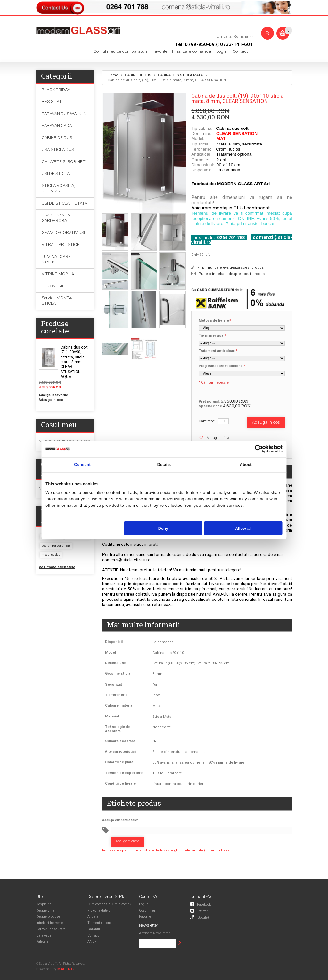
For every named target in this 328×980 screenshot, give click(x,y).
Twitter (199, 911)
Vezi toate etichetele (57, 567)
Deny (163, 528)
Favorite (160, 51)
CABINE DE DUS (138, 75)
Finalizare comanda (192, 51)
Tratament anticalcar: (218, 351)
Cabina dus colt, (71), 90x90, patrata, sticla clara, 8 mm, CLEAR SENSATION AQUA (75, 362)
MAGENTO (66, 969)
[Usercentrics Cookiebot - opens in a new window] (259, 449)
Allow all (243, 528)
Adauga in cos (51, 400)
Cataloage (44, 935)
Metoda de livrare (215, 321)
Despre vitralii (47, 910)
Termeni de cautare (51, 929)
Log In (222, 51)
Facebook (201, 904)
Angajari (94, 917)
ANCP (92, 941)
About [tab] (246, 464)
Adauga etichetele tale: (120, 820)
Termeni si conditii (102, 923)
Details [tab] (164, 464)
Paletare (42, 941)
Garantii (94, 929)
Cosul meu (147, 910)
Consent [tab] (82, 464)
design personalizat (56, 546)
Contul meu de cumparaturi (120, 51)
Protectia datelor (99, 910)
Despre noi (44, 904)
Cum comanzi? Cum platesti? (109, 904)
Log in (144, 904)
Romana (241, 37)
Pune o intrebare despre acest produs (232, 274)
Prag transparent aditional (222, 366)
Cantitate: (207, 421)
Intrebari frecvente (50, 923)
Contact (240, 51)
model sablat (51, 555)
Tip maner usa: (212, 336)
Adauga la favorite (221, 438)
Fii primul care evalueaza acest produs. (231, 267)
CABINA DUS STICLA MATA (180, 75)
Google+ (200, 917)
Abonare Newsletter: (155, 933)
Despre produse (48, 917)
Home (113, 75)
